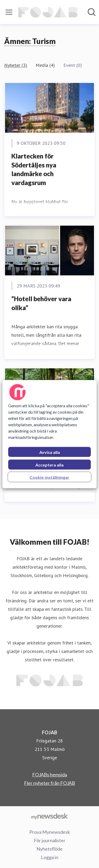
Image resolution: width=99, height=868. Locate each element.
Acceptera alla (49, 465)
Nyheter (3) (16, 65)
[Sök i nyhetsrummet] (92, 12)
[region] (49, 434)
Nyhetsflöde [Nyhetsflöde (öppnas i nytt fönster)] (49, 849)
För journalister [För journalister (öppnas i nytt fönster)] (50, 840)
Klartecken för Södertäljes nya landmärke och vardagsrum (34, 169)
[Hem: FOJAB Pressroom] (48, 12)
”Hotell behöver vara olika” (41, 303)
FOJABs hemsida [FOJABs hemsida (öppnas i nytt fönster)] (50, 775)
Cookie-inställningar (49, 477)
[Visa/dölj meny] (9, 12)
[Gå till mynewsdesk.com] (49, 816)
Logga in (50, 857)
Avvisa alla (50, 452)
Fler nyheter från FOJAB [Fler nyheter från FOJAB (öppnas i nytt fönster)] (49, 783)
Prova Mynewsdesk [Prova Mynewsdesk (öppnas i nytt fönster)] (50, 832)
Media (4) (45, 65)
